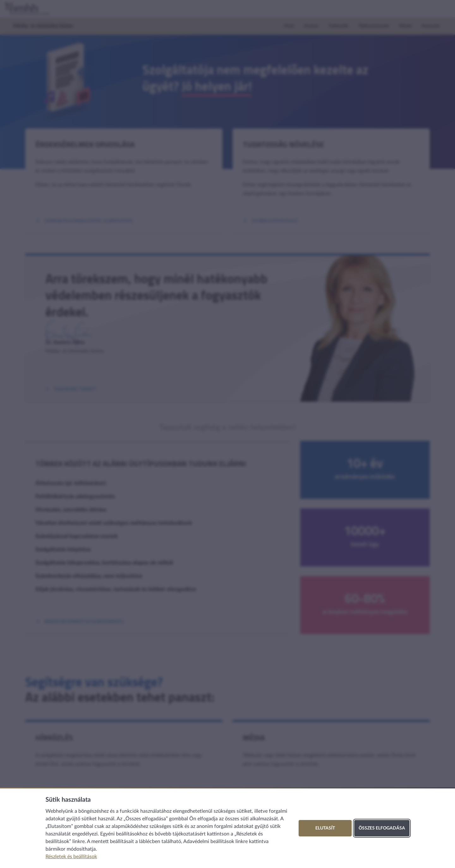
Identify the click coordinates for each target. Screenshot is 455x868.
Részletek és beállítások (71, 857)
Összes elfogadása (382, 828)
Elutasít (325, 828)
